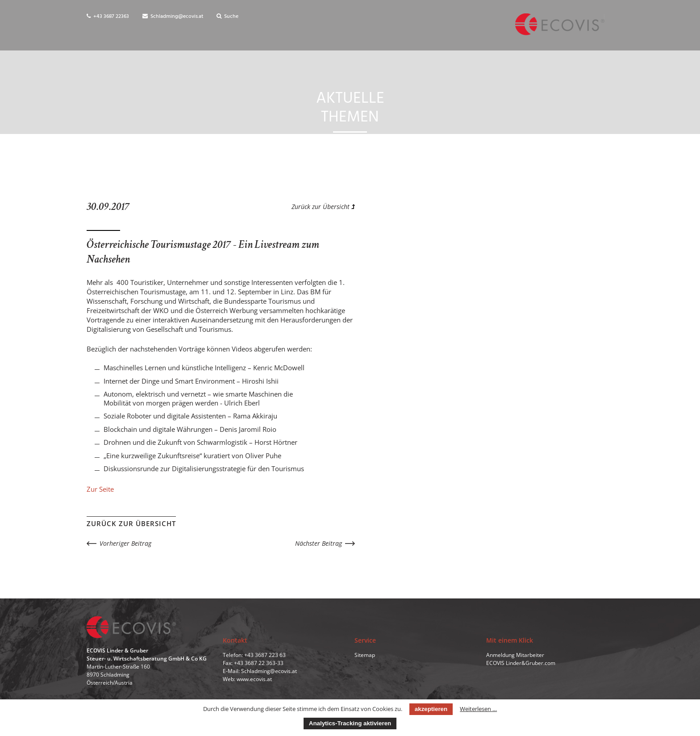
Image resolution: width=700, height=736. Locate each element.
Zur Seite (100, 489)
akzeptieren (431, 709)
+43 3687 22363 (108, 17)
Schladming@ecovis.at (173, 17)
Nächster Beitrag (319, 543)
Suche (227, 17)
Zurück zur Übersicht (323, 207)
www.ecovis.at (254, 679)
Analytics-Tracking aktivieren (350, 723)
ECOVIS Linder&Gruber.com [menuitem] (521, 663)
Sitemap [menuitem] (365, 655)
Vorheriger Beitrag (125, 543)
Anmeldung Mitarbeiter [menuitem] (515, 655)
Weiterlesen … (478, 709)
